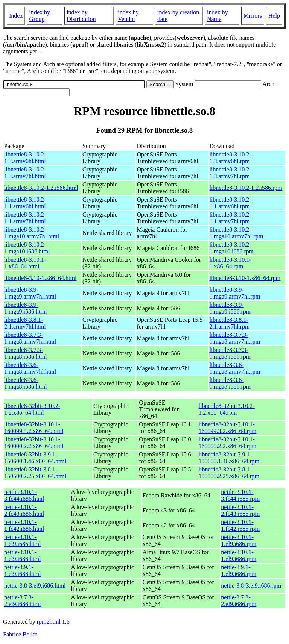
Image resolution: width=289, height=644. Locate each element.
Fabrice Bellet (20, 634)
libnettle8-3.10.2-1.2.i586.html (41, 188)
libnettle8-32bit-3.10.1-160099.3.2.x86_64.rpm (228, 428)
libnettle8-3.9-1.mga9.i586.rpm (230, 308)
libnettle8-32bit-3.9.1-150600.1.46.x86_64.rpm (229, 458)
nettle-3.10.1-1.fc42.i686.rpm (240, 525)
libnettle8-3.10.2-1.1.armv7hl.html (25, 218)
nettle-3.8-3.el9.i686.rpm (251, 586)
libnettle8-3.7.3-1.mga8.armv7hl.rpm (235, 338)
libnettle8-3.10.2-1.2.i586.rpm (246, 188)
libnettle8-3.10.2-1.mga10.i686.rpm (231, 248)
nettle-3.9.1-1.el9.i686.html (22, 571)
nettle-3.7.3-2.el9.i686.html (22, 601)
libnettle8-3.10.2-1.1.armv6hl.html (25, 203)
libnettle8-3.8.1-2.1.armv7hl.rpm (229, 323)
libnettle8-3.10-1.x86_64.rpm (245, 278)
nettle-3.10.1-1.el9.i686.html (22, 540)
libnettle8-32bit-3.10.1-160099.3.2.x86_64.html (34, 428)
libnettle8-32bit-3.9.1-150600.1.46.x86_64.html (35, 458)
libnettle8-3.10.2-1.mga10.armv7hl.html (32, 233)
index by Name (218, 16)
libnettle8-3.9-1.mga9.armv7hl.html (30, 293)
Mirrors (253, 16)
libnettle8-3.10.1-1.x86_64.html (25, 263)
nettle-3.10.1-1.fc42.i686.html (24, 525)
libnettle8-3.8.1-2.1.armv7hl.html (25, 323)
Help (274, 16)
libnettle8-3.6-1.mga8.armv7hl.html (30, 368)
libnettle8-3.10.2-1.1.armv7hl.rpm (230, 218)
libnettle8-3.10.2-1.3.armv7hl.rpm (230, 173)
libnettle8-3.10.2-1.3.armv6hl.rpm (230, 158)
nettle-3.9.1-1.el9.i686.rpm (239, 571)
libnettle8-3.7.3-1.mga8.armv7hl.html (30, 338)
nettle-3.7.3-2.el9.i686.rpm (239, 601)
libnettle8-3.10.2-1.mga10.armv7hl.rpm (236, 233)
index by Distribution (81, 16)
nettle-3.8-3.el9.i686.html (35, 586)
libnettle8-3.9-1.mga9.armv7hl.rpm (235, 293)
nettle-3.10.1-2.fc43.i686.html (24, 510)
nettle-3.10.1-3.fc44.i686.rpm (240, 495)
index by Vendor (128, 16)
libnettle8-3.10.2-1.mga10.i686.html (27, 248)
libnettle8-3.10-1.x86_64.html (40, 278)
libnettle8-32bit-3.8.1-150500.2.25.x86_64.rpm (229, 473)
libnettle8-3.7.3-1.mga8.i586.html (25, 353)
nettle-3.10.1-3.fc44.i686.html (24, 495)
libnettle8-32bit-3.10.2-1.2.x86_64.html (32, 409)
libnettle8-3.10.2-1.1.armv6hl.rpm (230, 203)
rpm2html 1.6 (53, 622)
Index (16, 16)
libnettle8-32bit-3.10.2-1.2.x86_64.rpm (227, 409)
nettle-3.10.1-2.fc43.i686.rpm (240, 510)
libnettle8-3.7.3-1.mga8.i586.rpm (230, 353)
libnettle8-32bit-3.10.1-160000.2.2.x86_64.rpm (228, 443)
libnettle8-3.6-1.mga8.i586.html (25, 383)
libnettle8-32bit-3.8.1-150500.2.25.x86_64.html (35, 473)
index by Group (40, 16)
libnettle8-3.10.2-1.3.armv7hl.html (25, 173)
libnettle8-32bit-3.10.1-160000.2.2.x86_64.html (34, 443)
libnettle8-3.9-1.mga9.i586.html (25, 308)
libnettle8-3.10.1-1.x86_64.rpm (230, 263)
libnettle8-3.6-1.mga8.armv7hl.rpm (235, 368)
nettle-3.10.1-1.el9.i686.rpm (239, 540)
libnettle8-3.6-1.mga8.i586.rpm (230, 383)
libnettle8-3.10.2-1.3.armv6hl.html (25, 158)
